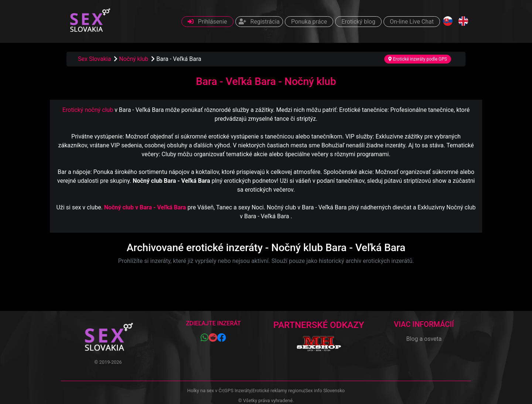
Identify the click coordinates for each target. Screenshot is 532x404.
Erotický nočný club (88, 110)
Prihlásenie (207, 22)
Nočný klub (134, 59)
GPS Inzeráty (238, 391)
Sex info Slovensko (325, 391)
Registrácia (259, 22)
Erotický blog (358, 22)
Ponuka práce (309, 22)
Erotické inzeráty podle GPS (418, 59)
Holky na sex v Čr (205, 391)
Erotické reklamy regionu (278, 391)
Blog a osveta (424, 339)
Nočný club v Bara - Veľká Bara (145, 207)
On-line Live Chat (412, 22)
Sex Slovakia (94, 59)
